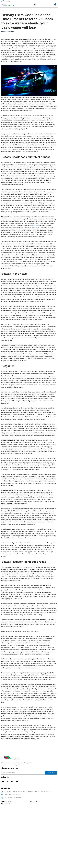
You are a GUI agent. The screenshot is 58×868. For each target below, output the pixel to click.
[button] (34, 5)
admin (5, 32)
